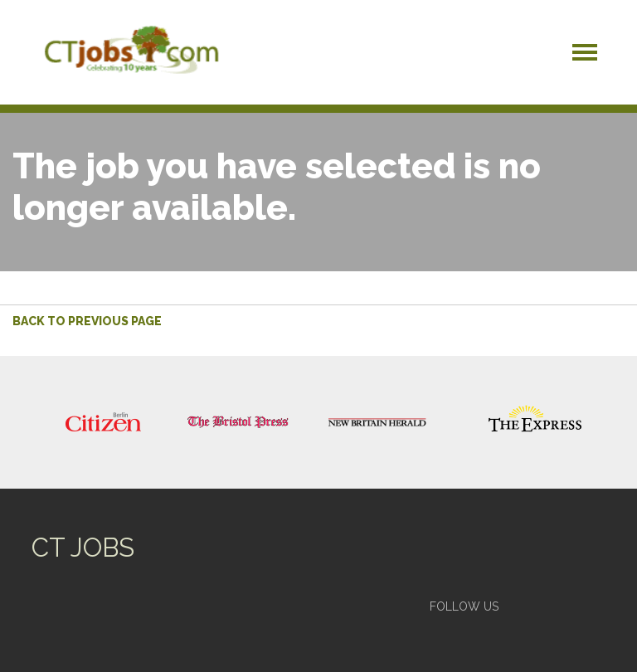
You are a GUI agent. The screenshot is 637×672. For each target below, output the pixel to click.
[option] (103, 422)
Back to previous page (87, 321)
